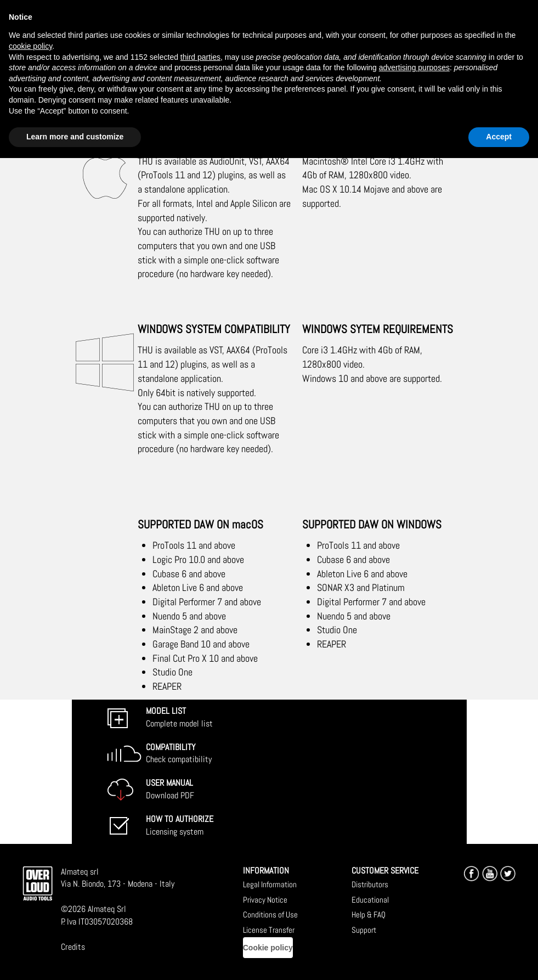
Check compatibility (179, 753)
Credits (73, 947)
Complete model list (179, 717)
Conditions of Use (270, 914)
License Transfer (269, 930)
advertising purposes (414, 67)
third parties (200, 57)
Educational (370, 900)
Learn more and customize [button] (75, 137)
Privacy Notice (265, 900)
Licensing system (180, 825)
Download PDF (170, 789)
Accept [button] (499, 137)
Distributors (370, 884)
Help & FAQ (369, 914)
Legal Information (270, 884)
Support (364, 930)
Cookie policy (268, 948)
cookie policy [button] (30, 46)
